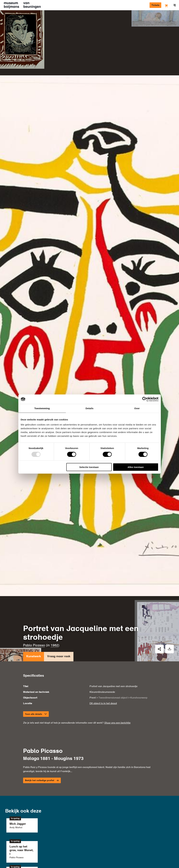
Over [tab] (137, 408)
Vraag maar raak (59, 586)
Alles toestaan (136, 467)
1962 (54, 574)
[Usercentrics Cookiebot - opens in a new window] (145, 399)
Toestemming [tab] (42, 408)
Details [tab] (90, 408)
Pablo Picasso (34, 574)
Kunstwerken (13, 18)
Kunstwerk (34, 586)
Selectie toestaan (89, 467)
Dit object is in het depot (103, 632)
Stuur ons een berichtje (117, 651)
